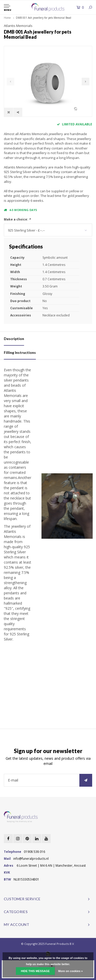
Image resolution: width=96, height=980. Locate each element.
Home (7, 18)
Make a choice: (17, 219)
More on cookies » (70, 971)
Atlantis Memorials (18, 26)
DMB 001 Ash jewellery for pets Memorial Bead (44, 18)
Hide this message (35, 971)
